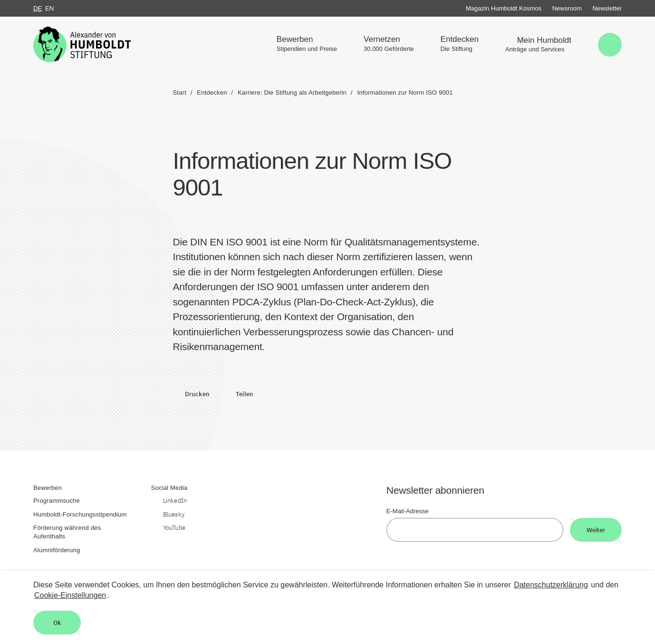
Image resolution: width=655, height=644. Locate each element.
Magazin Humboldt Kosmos (504, 8)
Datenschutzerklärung (551, 585)
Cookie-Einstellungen (70, 595)
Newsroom (567, 8)
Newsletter (607, 8)
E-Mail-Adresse (408, 511)
